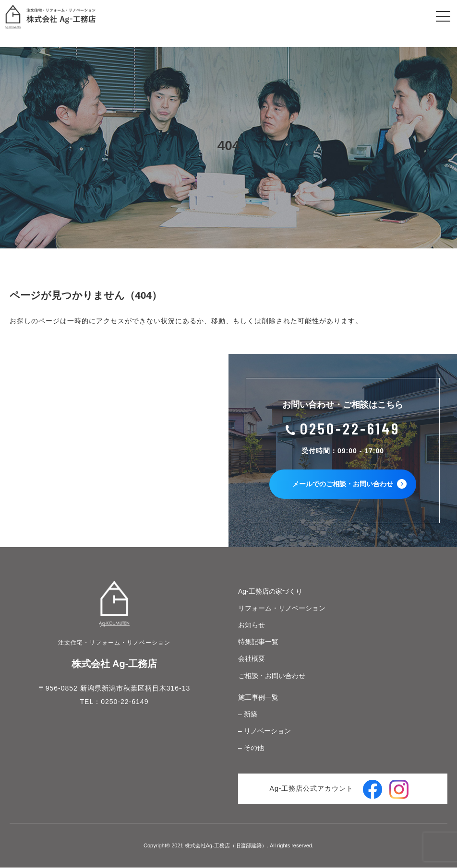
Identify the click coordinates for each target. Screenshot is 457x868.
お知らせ (252, 626)
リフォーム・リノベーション (282, 609)
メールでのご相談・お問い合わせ (350, 485)
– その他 (251, 749)
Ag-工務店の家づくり (270, 592)
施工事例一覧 (258, 698)
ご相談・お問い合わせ (272, 676)
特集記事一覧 (258, 643)
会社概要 (252, 659)
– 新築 (248, 715)
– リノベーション (265, 732)
